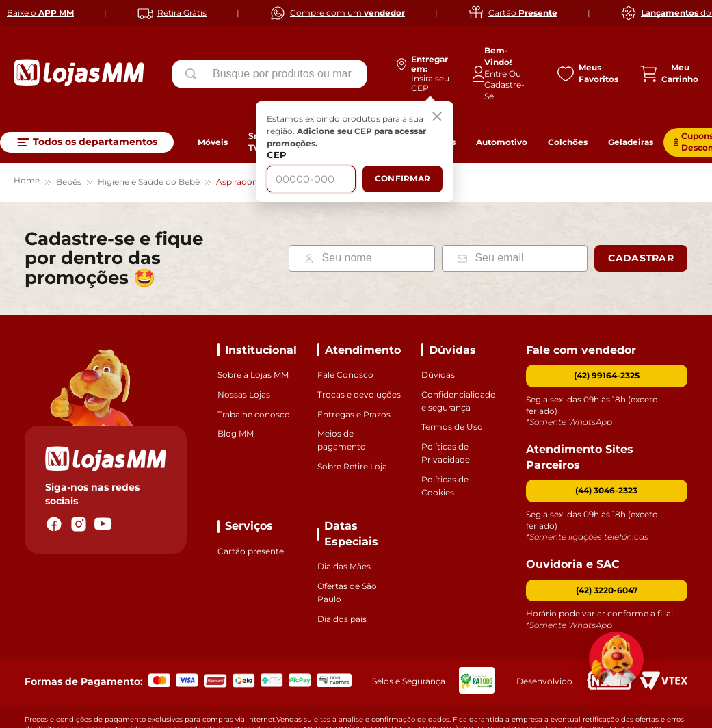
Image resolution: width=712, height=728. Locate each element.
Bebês (69, 141)
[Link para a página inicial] (27, 141)
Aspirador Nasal (248, 141)
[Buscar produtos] (194, 74)
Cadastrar (641, 217)
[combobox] (269, 74)
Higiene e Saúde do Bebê (149, 141)
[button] (607, 450)
